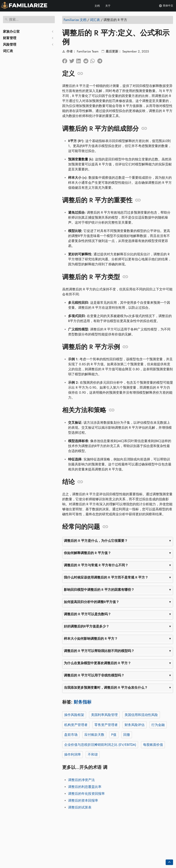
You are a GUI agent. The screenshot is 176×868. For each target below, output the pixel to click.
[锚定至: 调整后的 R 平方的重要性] (138, 200)
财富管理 (10, 38)
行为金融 (158, 725)
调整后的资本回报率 (83, 801)
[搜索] (29, 20)
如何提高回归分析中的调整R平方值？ (92, 602)
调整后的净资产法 (81, 780)
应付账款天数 (94, 735)
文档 (97, 6)
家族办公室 (11, 32)
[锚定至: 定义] (80, 74)
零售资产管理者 (106, 725)
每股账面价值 (153, 745)
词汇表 (8, 51)
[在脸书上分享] (66, 60)
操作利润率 (73, 755)
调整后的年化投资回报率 (86, 794)
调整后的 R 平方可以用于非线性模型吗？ (94, 675)
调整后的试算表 (80, 807)
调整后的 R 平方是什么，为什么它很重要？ (96, 541)
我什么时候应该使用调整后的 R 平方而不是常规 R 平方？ (106, 577)
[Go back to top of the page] (169, 862)
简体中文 (166, 6)
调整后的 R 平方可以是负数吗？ (87, 614)
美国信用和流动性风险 (141, 715)
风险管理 (10, 45)
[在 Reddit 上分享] (87, 60)
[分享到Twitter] (73, 60)
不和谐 (93, 755)
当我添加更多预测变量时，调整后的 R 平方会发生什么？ (106, 688)
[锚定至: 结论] (80, 482)
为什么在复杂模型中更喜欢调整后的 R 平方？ (97, 663)
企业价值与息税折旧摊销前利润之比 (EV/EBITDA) (100, 745)
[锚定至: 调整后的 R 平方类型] (125, 277)
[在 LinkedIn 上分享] (80, 60)
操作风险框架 (74, 715)
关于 (108, 6)
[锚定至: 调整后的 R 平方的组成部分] (144, 129)
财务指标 (83, 702)
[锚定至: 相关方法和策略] (112, 410)
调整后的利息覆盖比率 (85, 787)
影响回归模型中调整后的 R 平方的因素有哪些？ (99, 590)
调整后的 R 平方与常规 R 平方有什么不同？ (96, 565)
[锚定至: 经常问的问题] (105, 527)
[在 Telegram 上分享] (101, 60)
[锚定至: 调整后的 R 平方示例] (125, 347)
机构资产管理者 (76, 725)
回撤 (127, 735)
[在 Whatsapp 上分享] (94, 60)
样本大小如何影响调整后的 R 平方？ (91, 639)
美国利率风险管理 (104, 715)
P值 (114, 735)
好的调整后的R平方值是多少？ (87, 626)
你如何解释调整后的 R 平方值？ (87, 553)
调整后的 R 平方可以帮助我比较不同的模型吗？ (99, 651)
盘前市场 (71, 735)
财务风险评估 (135, 725)
